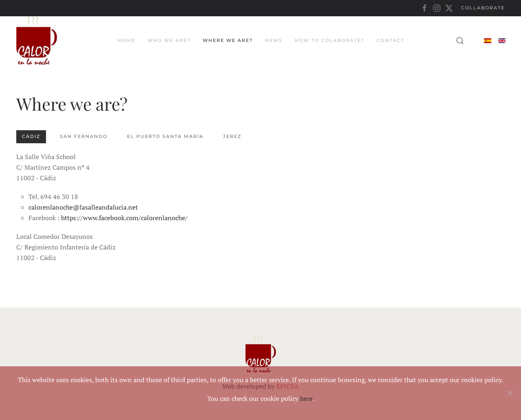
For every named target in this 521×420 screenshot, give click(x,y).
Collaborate (483, 8)
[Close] (510, 393)
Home (126, 40)
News (274, 40)
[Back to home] (37, 41)
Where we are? (228, 40)
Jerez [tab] (232, 136)
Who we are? (169, 40)
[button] (460, 41)
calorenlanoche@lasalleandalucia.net (83, 207)
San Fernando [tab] (84, 136)
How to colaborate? (329, 40)
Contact (390, 40)
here (306, 398)
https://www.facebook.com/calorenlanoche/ (124, 218)
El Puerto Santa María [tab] (165, 136)
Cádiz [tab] (31, 136)
